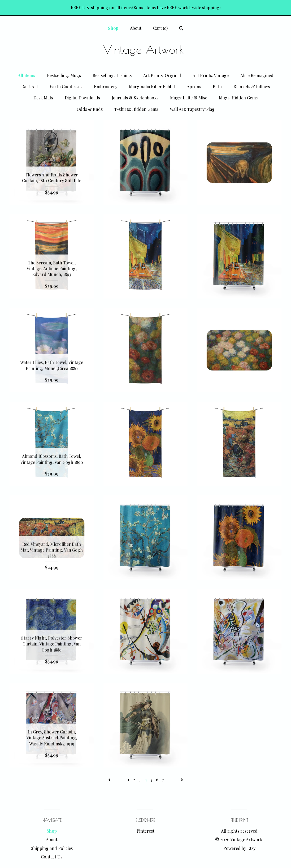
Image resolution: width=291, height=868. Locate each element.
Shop (113, 28)
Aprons (194, 87)
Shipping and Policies (52, 848)
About (136, 28)
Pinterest (146, 831)
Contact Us (52, 857)
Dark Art (30, 87)
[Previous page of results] (110, 780)
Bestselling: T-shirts (112, 75)
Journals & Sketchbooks (135, 98)
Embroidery (106, 87)
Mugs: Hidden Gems (238, 98)
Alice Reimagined (257, 75)
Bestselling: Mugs (64, 75)
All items (27, 75)
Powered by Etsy (239, 848)
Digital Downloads (82, 98)
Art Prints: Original (162, 75)
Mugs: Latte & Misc (189, 98)
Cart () (160, 28)
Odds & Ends (90, 109)
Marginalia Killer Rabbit (152, 87)
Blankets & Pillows (252, 87)
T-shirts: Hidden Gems (136, 109)
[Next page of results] (182, 780)
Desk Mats (43, 98)
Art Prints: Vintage (211, 75)
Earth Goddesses (66, 87)
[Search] (181, 29)
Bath (217, 87)
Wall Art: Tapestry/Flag (192, 109)
